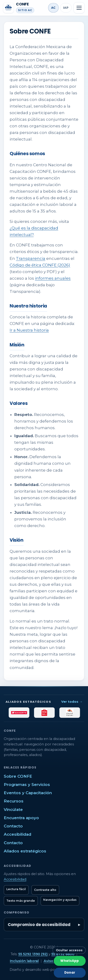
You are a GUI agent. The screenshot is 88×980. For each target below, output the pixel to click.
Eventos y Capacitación (28, 793)
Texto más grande (21, 901)
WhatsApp (70, 961)
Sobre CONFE (18, 776)
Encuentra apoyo (21, 818)
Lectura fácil (16, 889)
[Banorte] (23, 713)
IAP (66, 8)
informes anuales (53, 278)
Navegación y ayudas (60, 900)
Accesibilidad (17, 834)
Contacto (13, 826)
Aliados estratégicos (25, 851)
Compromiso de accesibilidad (39, 925)
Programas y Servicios (27, 785)
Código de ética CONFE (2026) (40, 265)
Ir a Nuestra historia (29, 330)
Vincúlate (13, 810)
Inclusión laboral (24, 961)
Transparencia (31, 258)
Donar (70, 973)
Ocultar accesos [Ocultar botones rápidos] (69, 950)
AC (53, 8)
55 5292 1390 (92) (33, 954)
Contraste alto (45, 890)
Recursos (14, 801)
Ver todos (72, 702)
